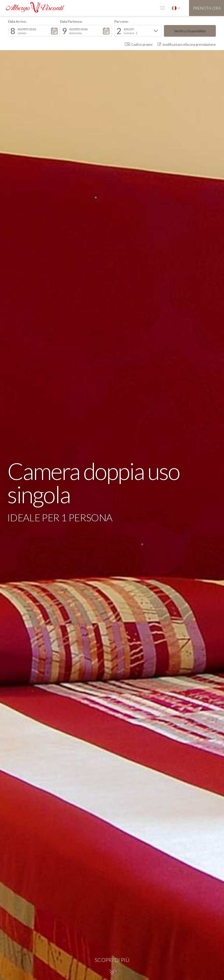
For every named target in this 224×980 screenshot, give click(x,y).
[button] (162, 8)
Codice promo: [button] (139, 44)
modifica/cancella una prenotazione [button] (187, 44)
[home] (32, 6)
